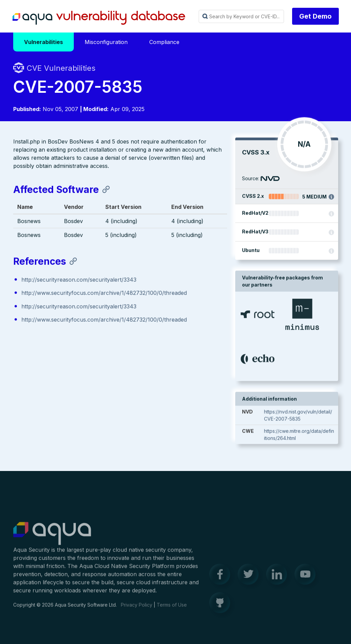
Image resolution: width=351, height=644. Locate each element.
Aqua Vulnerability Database (99, 18)
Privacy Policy (137, 609)
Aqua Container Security (52, 538)
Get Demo (315, 16)
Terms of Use (172, 609)
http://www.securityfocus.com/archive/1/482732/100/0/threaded (104, 294)
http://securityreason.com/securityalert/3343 (79, 280)
